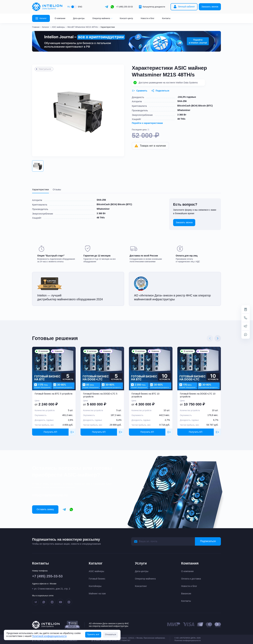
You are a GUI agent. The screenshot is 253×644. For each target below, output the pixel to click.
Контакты (166, 18)
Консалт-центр (126, 18)
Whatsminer (184, 110)
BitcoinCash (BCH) (187, 106)
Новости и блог (147, 18)
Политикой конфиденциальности (49, 636)
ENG (80, 7)
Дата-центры (79, 18)
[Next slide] (218, 338)
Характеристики (40, 190)
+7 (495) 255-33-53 (124, 7)
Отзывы (57, 190)
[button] (38, 166)
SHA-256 (182, 101)
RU (69, 7)
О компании (60, 18)
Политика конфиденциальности (187, 640)
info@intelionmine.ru (50, 495)
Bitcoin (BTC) (205, 106)
